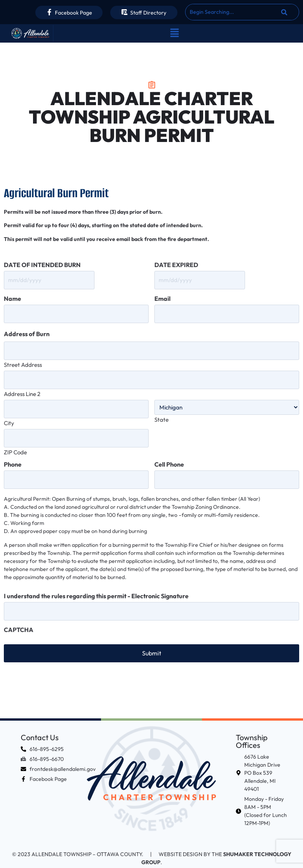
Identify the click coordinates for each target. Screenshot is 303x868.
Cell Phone (169, 456)
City (9, 416)
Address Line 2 (22, 388)
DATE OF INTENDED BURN (42, 265)
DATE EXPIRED (176, 265)
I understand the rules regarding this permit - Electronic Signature (96, 587)
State (161, 414)
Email (162, 297)
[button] (174, 33)
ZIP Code (15, 444)
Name (12, 297)
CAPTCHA (19, 619)
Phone (13, 456)
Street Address (23, 361)
